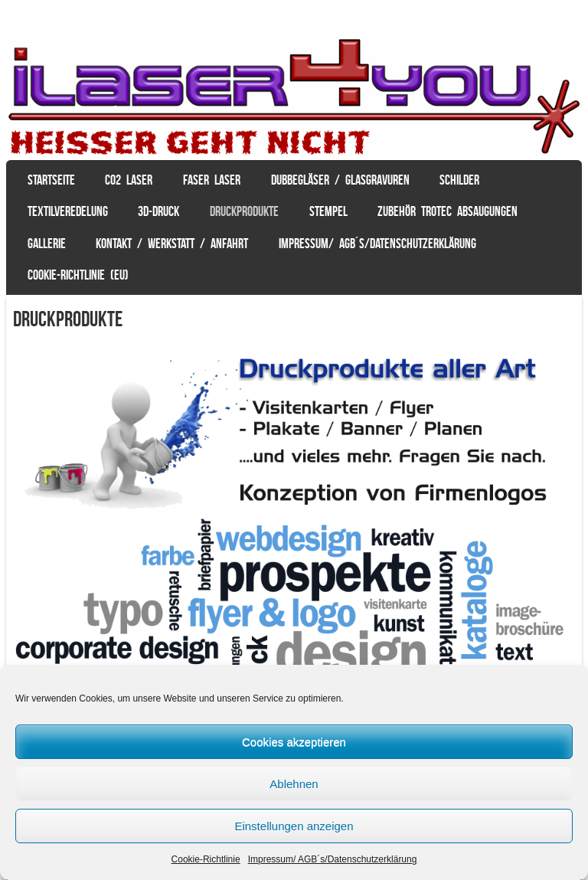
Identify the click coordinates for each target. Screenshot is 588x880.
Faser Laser (212, 180)
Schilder (459, 180)
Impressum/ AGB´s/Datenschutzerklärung (333, 859)
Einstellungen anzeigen (294, 826)
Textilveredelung (68, 211)
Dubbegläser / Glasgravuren (340, 180)
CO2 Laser (129, 180)
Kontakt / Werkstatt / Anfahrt (172, 244)
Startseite (51, 180)
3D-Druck (158, 211)
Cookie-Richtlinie (206, 859)
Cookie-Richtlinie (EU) (78, 275)
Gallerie (47, 244)
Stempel (328, 211)
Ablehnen (294, 784)
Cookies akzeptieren (294, 742)
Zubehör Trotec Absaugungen (448, 211)
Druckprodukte (244, 211)
